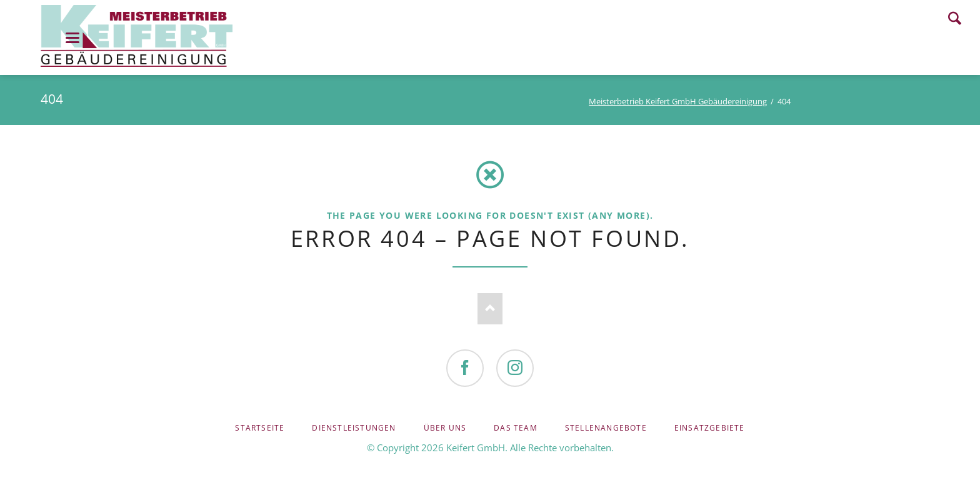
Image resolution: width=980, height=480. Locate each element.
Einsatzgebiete (710, 428)
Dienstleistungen (354, 428)
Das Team (516, 428)
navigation (72, 38)
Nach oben (490, 309)
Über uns (445, 428)
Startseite (260, 428)
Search (955, 18)
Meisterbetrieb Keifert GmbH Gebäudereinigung (678, 101)
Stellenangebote (606, 428)
